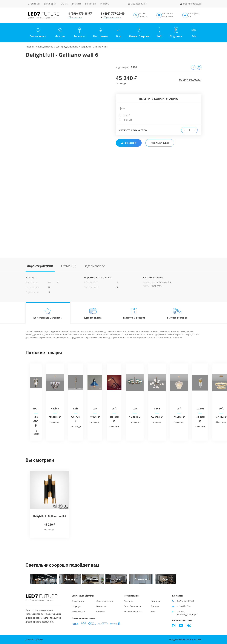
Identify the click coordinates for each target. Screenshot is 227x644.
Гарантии (156, 601)
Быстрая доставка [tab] (177, 313)
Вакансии (101, 606)
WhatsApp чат (75, 17)
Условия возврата (133, 611)
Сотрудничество (105, 601)
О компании (34, 4)
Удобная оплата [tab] (93, 313)
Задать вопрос (94, 266)
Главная (30, 47)
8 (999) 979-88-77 (80, 13)
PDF (193, 67)
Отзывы (100, 611)
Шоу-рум (76, 606)
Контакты (105, 4)
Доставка (76, 4)
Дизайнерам (50, 4)
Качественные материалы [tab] (48, 313)
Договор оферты (34, 639)
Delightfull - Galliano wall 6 (50, 516)
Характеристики (40, 266)
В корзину (129, 143)
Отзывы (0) (69, 266)
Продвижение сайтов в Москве (185, 639)
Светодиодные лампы (67, 47)
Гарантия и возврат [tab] (134, 313)
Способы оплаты (133, 606)
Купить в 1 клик (160, 143)
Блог (153, 611)
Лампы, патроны (45, 47)
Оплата (64, 4)
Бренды (155, 606)
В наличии (90, 4)
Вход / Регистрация (192, 4)
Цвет (122, 108)
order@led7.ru (184, 606)
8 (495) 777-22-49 (113, 13)
